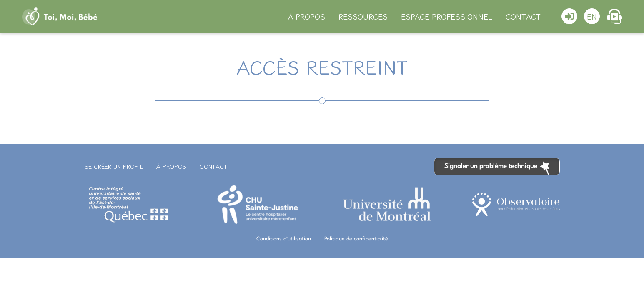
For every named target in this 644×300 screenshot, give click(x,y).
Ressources (363, 16)
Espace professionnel (447, 16)
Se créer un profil (114, 166)
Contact (523, 16)
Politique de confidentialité (356, 239)
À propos (307, 16)
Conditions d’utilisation (284, 239)
